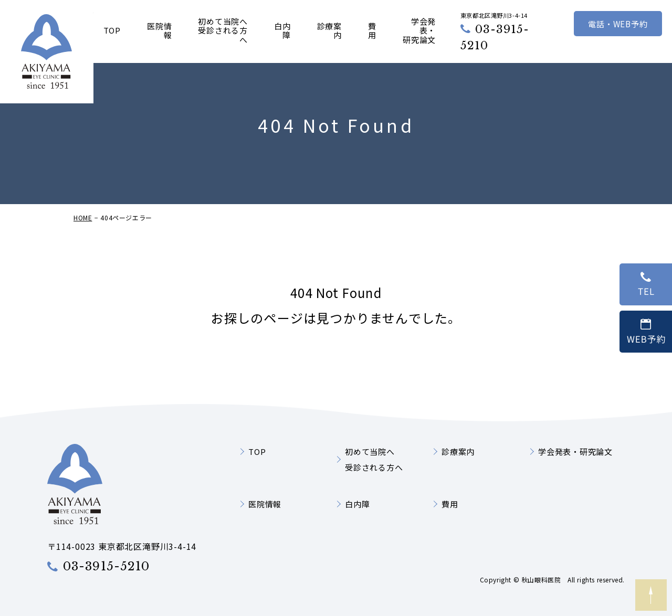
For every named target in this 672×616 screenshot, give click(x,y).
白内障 (282, 31)
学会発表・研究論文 (419, 31)
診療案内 (329, 31)
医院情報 (159, 31)
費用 (372, 31)
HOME (83, 234)
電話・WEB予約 (618, 24)
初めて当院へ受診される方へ (223, 31)
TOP (112, 31)
